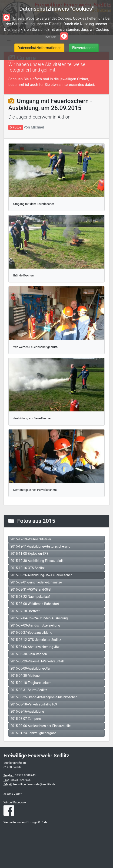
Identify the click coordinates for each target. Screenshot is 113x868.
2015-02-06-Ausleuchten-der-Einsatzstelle (41, 726)
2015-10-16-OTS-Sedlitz (27, 568)
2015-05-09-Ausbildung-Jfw (30, 668)
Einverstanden (84, 48)
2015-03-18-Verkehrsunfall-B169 (34, 704)
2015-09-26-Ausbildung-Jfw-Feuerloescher (41, 575)
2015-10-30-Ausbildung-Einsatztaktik (37, 561)
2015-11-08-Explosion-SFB (30, 554)
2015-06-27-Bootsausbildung (31, 633)
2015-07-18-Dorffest (25, 611)
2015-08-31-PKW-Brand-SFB (31, 589)
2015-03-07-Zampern (26, 719)
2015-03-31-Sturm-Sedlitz (29, 690)
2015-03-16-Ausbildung (27, 711)
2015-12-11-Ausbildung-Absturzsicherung (40, 546)
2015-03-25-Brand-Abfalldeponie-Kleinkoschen (44, 697)
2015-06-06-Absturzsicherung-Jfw (35, 647)
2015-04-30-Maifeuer (26, 676)
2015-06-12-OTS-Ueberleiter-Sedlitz (36, 640)
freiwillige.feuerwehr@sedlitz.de (34, 784)
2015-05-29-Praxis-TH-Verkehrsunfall (37, 661)
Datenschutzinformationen (39, 48)
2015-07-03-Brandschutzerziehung (35, 625)
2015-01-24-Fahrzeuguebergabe (33, 733)
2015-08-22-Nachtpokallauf (30, 597)
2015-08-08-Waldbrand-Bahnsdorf (35, 604)
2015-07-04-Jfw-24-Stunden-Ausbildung (39, 618)
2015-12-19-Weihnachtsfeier (31, 539)
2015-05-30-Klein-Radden (29, 654)
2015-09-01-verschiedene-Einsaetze (36, 582)
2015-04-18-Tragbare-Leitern (31, 683)
